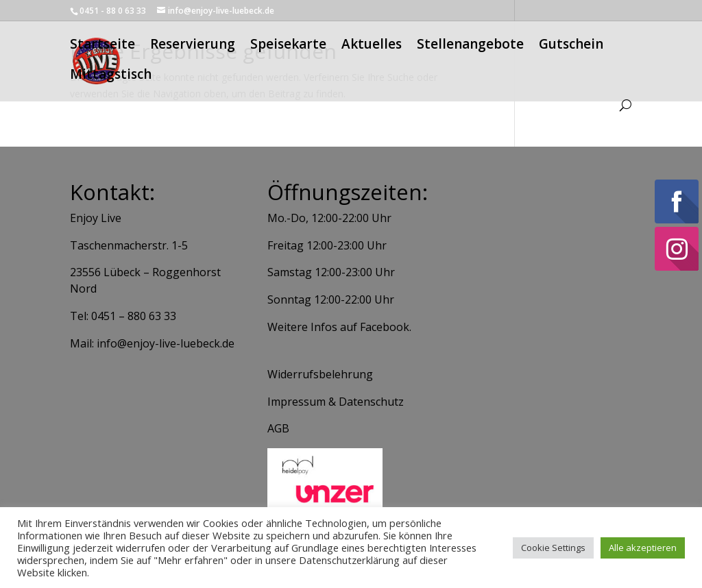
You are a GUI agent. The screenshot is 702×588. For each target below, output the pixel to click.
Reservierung (193, 48)
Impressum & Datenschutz (336, 402)
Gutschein (571, 48)
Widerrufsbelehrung (320, 374)
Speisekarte (288, 48)
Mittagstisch (111, 78)
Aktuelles (372, 48)
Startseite (102, 48)
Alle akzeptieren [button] (643, 548)
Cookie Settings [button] (553, 548)
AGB (278, 428)
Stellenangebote (470, 48)
